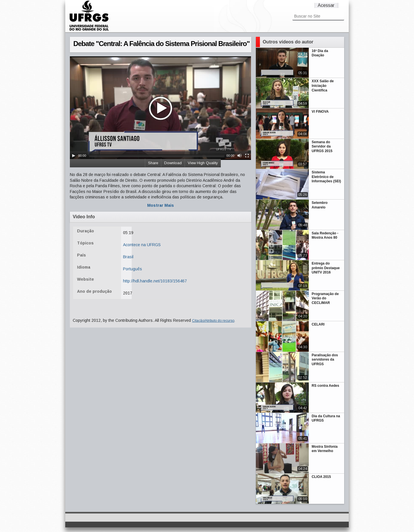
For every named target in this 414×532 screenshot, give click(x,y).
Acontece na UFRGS (142, 245)
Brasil (128, 257)
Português (133, 269)
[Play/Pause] (74, 156)
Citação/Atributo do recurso (213, 321)
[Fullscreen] (247, 156)
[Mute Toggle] (239, 156)
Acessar (326, 5)
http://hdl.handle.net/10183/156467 (155, 281)
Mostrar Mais (161, 205)
